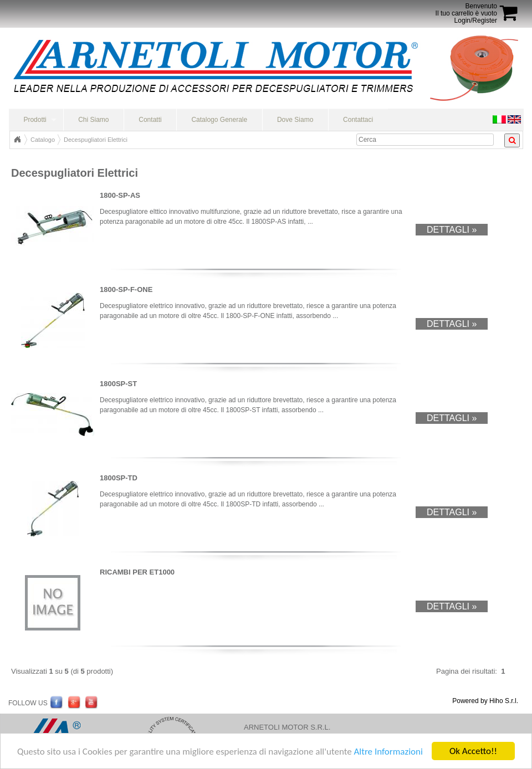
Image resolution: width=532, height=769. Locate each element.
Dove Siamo (295, 120)
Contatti (150, 120)
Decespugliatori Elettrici (96, 140)
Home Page (17, 140)
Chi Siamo (93, 120)
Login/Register (476, 20)
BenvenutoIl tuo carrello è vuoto (466, 10)
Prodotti (35, 120)
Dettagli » (452, 230)
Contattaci (358, 120)
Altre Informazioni (388, 762)
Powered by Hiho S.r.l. (485, 701)
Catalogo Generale (219, 120)
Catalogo (43, 140)
